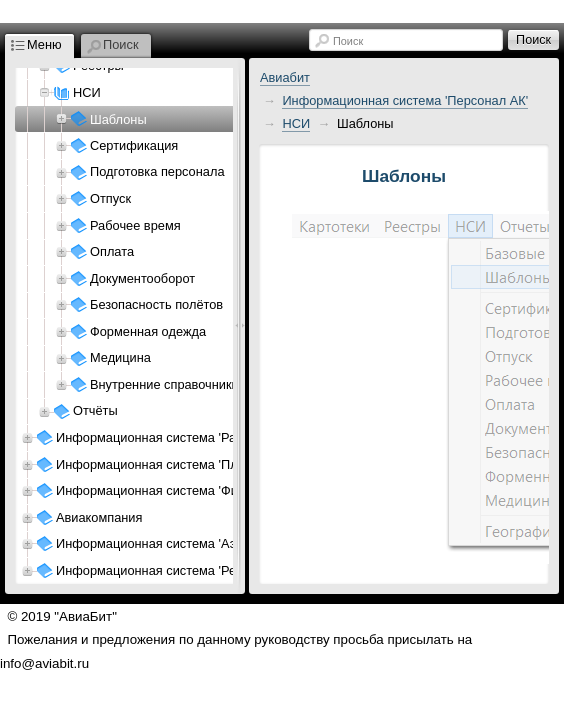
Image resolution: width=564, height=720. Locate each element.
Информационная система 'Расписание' (175, 437)
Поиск (348, 41)
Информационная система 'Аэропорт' (168, 543)
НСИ (296, 123)
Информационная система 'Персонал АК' (405, 100)
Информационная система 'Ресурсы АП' (175, 570)
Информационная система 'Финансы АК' (176, 490)
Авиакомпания (99, 517)
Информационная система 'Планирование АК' (193, 464)
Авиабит (285, 77)
